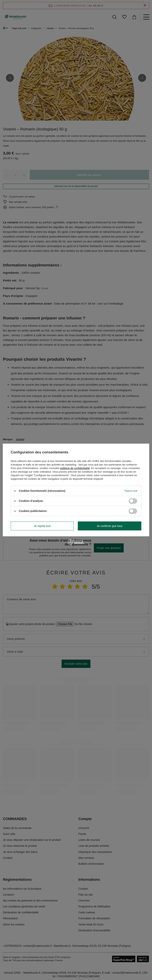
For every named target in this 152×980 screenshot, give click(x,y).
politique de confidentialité (75, 468)
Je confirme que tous (110, 526)
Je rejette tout (42, 526)
